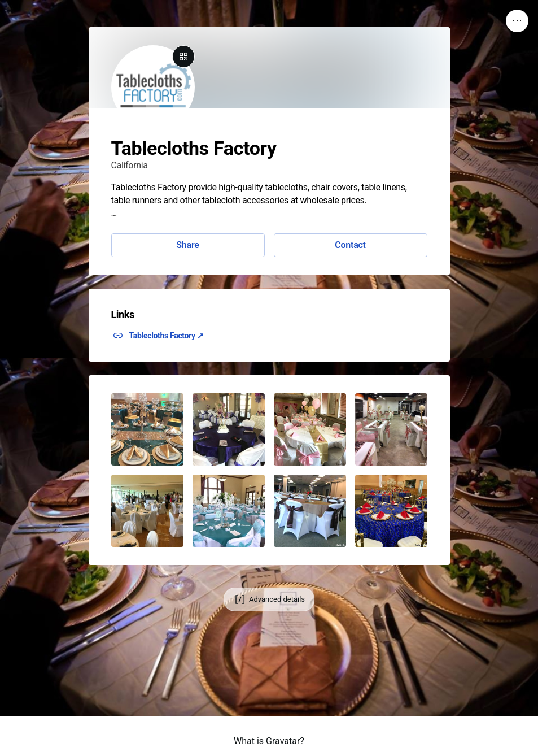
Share (187, 245)
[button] (147, 429)
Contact (350, 245)
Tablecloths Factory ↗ (167, 336)
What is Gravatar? (269, 741)
